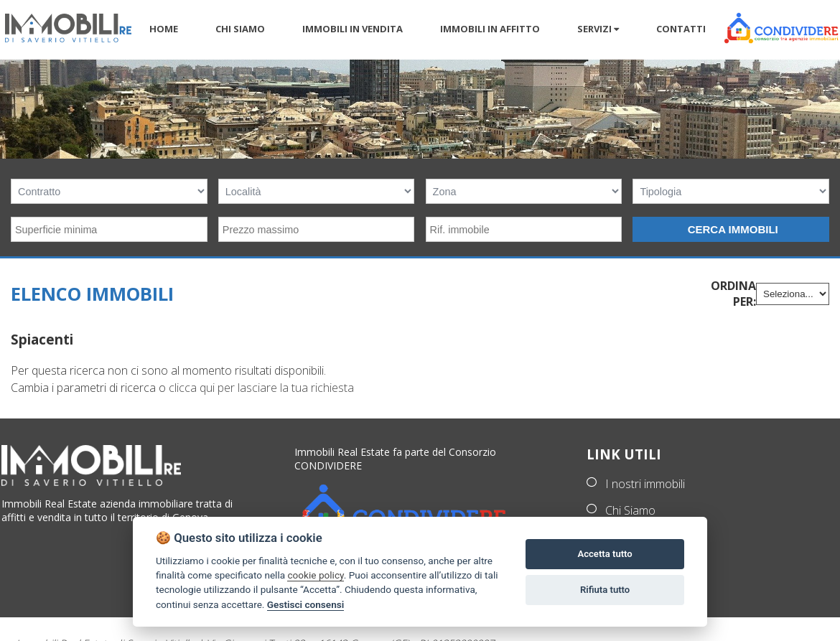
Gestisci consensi (305, 604)
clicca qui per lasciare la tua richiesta (261, 388)
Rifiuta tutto (605, 590)
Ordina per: (733, 294)
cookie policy (315, 575)
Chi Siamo (630, 510)
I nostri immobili (645, 484)
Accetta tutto (605, 554)
